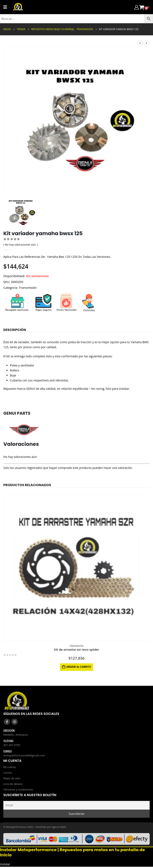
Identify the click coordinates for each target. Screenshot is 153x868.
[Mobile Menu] (7, 7)
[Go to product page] (76, 568)
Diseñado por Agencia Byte (51, 828)
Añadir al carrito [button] (78, 667)
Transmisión (28, 288)
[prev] (140, 43)
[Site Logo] (18, 7)
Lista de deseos (13, 785)
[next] (146, 43)
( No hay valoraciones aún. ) (21, 245)
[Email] (76, 806)
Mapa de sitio (12, 779)
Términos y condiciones (18, 791)
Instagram (15, 722)
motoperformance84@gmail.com (24, 755)
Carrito (8, 773)
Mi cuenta (10, 767)
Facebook (7, 722)
